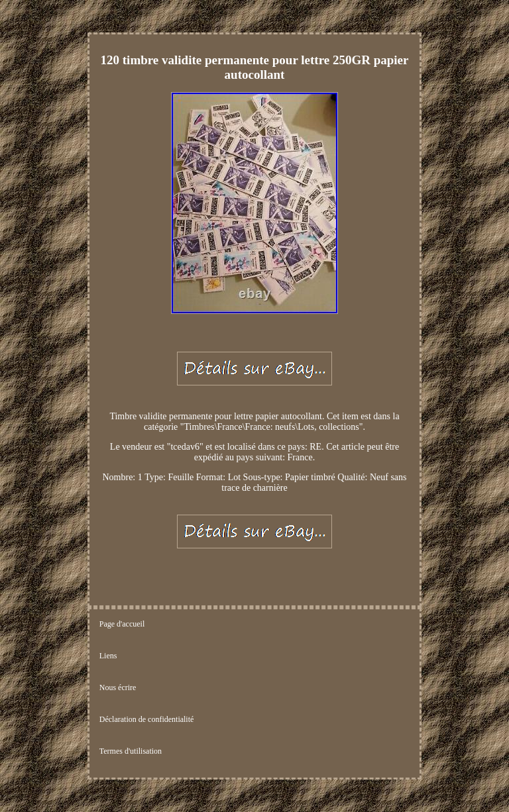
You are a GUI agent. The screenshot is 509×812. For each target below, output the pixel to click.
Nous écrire (118, 687)
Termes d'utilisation (131, 751)
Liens (108, 656)
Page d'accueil (122, 624)
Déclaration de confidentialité (147, 719)
